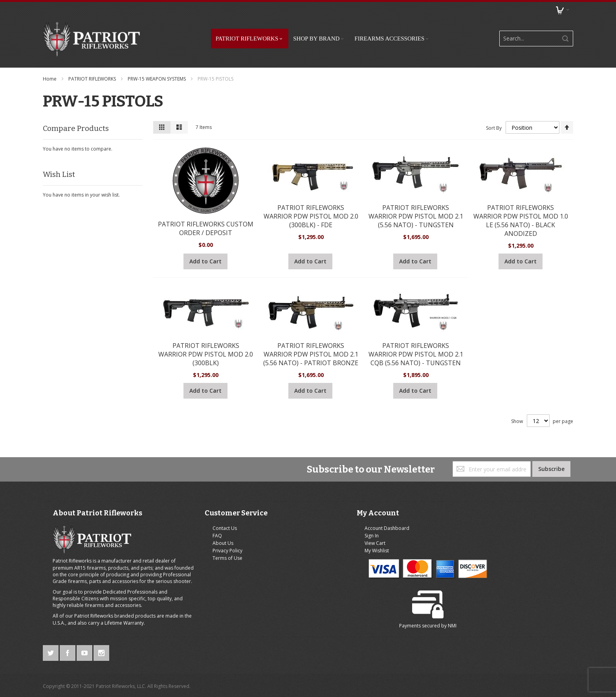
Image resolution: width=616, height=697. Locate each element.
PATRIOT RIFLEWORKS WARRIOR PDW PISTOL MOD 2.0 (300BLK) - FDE (311, 209)
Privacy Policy (206, 544)
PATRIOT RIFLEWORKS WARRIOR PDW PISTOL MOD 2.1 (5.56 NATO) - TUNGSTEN (416, 209)
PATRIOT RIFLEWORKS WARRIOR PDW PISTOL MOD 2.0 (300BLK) (206, 347)
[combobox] (532, 35)
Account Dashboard (343, 521)
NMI (527, 566)
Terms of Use (206, 552)
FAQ (196, 529)
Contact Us (203, 521)
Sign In (328, 529)
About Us (201, 536)
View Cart (331, 536)
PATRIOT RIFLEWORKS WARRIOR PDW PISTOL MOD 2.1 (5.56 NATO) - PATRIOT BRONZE (311, 347)
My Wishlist (333, 544)
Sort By (494, 120)
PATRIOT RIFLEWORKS (93, 72)
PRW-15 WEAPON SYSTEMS (157, 72)
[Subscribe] (551, 462)
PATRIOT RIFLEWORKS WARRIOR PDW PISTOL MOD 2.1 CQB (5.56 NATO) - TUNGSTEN (416, 347)
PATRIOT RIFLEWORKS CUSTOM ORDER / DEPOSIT (206, 221)
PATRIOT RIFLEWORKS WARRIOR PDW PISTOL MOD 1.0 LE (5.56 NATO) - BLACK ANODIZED (521, 213)
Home (50, 72)
